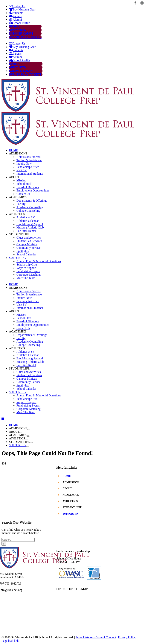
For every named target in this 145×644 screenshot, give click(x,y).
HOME (67, 476)
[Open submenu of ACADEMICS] (28, 436)
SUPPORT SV (71, 514)
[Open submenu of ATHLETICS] (26, 439)
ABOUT (67, 489)
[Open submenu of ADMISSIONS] (29, 429)
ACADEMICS (71, 495)
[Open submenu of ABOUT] (21, 433)
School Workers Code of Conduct (96, 637)
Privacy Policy (127, 637)
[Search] (4, 544)
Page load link (10, 641)
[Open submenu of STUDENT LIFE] (31, 443)
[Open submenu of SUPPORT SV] (28, 446)
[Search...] (18, 540)
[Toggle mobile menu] (3, 418)
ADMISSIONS (71, 482)
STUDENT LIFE (72, 507)
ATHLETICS (70, 501)
